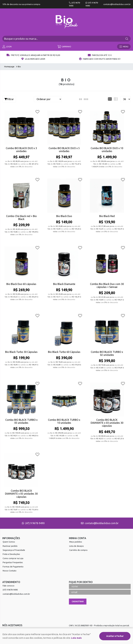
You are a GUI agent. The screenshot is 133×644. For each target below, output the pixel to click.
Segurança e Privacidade (14, 550)
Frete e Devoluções (11, 554)
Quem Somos (9, 542)
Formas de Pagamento (13, 567)
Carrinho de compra (78, 550)
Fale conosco (9, 586)
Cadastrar (78, 601)
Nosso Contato (10, 571)
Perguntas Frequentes (13, 562)
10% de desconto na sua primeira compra (21, 4)
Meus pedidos (76, 542)
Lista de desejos (77, 546)
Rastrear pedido (10, 546)
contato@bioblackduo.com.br (117, 4)
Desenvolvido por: (67, 642)
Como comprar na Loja (13, 558)
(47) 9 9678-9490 (33, 523)
